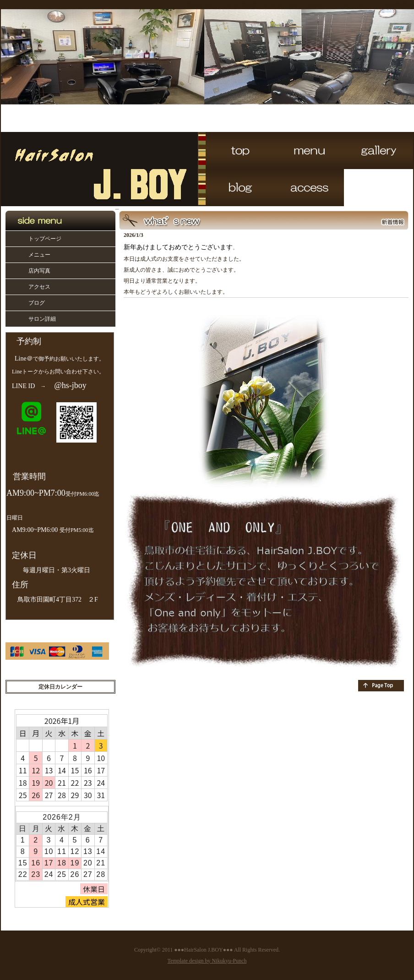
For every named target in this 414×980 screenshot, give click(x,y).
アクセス (39, 287)
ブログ (37, 303)
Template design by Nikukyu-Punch (207, 961)
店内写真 (39, 271)
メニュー (39, 255)
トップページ (45, 239)
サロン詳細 (42, 319)
